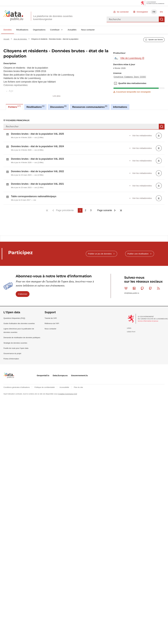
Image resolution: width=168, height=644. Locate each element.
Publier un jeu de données (100, 251)
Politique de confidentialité (45, 385)
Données (8, 30)
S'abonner (23, 292)
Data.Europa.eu (60, 373)
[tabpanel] (84, 171)
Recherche (162, 19)
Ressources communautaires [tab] (90, 107)
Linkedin (135, 286)
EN (161, 12)
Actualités (72, 30)
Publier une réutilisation (138, 251)
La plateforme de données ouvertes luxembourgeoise (53, 18)
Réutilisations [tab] (35, 107)
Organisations (39, 30)
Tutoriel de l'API (51, 316)
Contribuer (55, 30)
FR (154, 12)
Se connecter (123, 12)
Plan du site (78, 385)
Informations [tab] (120, 107)
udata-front (131, 329)
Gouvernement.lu (79, 373)
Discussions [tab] (58, 107)
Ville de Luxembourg (132, 58)
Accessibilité (64, 385)
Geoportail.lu (43, 373)
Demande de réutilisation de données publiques (22, 335)
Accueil (6, 39)
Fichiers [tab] (14, 107)
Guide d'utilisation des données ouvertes (19, 321)
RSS (159, 286)
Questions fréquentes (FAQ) (14, 316)
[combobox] (133, 19)
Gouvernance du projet (12, 351)
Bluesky (127, 286)
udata (129, 326)
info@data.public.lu (132, 291)
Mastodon (143, 286)
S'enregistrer (142, 12)
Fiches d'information (11, 356)
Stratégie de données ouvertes (15, 341)
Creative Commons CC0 (68, 391)
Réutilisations (22, 30)
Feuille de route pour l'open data (16, 346)
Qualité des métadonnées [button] (115, 83)
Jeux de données (20, 39)
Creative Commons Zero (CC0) (130, 77)
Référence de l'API (52, 321)
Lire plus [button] (57, 96)
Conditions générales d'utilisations (17, 385)
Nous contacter (88, 30)
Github (151, 286)
